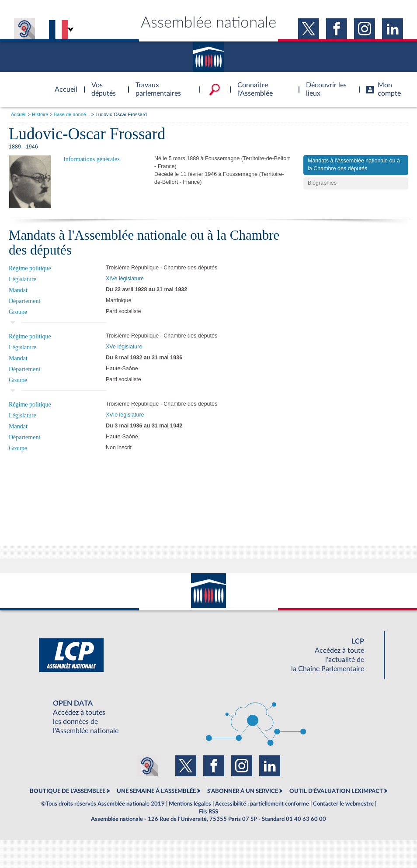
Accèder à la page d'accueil (63, 84)
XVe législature (124, 347)
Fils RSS (208, 812)
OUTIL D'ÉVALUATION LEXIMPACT (336, 791)
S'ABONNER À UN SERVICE (243, 791)
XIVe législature (125, 279)
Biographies (322, 183)
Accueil (19, 114)
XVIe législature (125, 415)
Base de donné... (72, 114)
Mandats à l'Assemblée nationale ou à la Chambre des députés (354, 165)
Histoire (40, 114)
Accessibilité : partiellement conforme (262, 804)
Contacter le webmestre (343, 804)
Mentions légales (190, 804)
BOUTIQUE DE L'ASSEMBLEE (68, 791)
